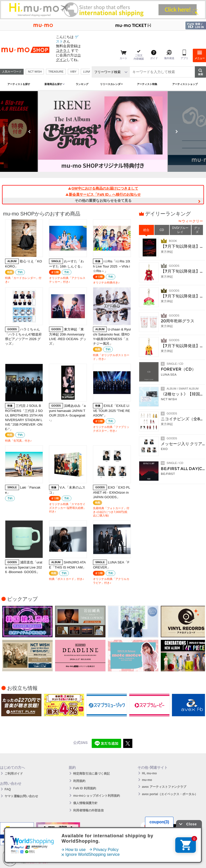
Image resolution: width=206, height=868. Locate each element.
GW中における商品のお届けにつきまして (103, 188)
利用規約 (79, 781)
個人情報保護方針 (85, 803)
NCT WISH (35, 72)
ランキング (82, 84)
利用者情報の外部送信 (88, 810)
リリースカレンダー (112, 84)
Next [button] (177, 131)
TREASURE (56, 72)
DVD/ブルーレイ (180, 230)
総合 (146, 230)
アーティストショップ (185, 84)
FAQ (8, 789)
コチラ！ (63, 51)
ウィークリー (192, 221)
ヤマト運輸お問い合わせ (21, 796)
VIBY (73, 72)
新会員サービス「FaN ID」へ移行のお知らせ (103, 194)
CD (162, 230)
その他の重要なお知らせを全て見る (103, 201)
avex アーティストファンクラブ (164, 787)
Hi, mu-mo (149, 773)
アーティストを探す (19, 84)
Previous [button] (29, 131)
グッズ (197, 230)
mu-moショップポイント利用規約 (97, 796)
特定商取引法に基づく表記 (91, 774)
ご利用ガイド (14, 774)
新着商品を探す (53, 84)
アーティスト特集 (147, 84)
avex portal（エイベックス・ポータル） (170, 794)
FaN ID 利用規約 (84, 788)
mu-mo (147, 780)
